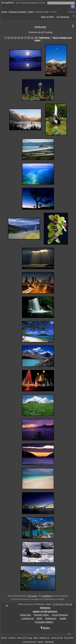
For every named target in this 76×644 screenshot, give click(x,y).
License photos (29, 642)
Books (41, 642)
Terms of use (57, 638)
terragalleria (8, 3)
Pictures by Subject (18, 12)
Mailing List (45, 638)
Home (4, 12)
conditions (47, 596)
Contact (12, 638)
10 (36, 38)
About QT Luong (24, 638)
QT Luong (32, 596)
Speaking (49, 642)
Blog (36, 638)
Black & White (47, 17)
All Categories (63, 17)
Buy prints (69, 638)
